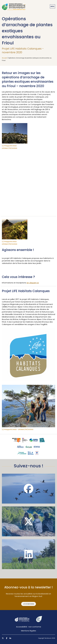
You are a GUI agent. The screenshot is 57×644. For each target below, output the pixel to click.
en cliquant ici (33, 283)
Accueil (4, 58)
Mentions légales (29, 631)
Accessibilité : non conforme (29, 627)
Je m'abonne (29, 604)
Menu (52, 6)
